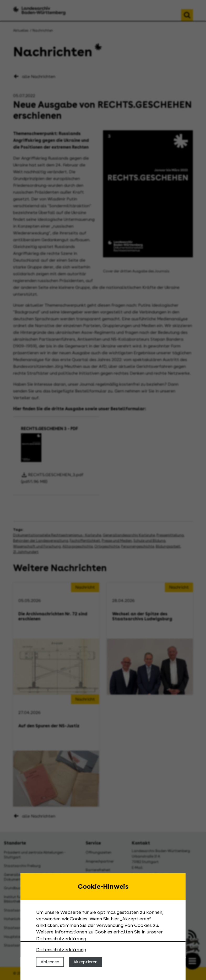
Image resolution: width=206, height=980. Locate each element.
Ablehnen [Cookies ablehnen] (50, 962)
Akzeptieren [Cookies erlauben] (85, 962)
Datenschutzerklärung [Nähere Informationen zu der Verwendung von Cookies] (61, 950)
